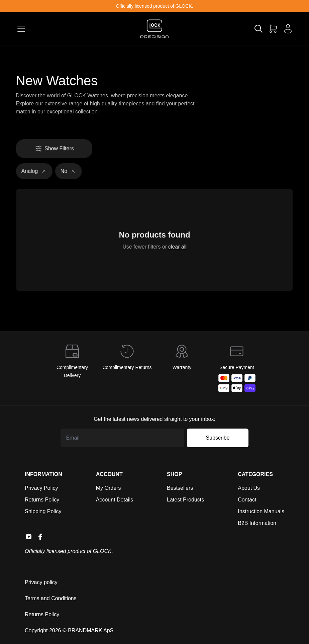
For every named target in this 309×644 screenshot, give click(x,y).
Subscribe (218, 438)
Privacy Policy (41, 488)
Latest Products (185, 500)
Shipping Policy (43, 511)
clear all (176, 246)
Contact (247, 500)
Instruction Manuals (261, 511)
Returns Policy (42, 500)
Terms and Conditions (51, 598)
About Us (249, 488)
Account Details (115, 500)
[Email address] (122, 438)
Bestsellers (180, 488)
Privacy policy (41, 582)
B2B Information (257, 523)
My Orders (109, 488)
